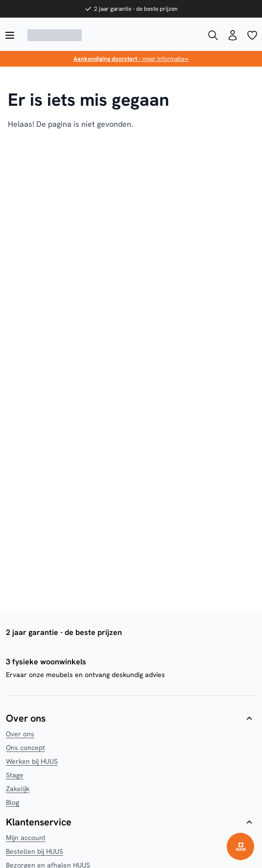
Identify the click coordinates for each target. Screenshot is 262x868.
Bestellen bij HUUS (35, 851)
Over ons (20, 734)
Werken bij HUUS (32, 761)
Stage (15, 775)
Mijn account (26, 838)
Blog (12, 802)
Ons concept (25, 748)
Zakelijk (18, 789)
